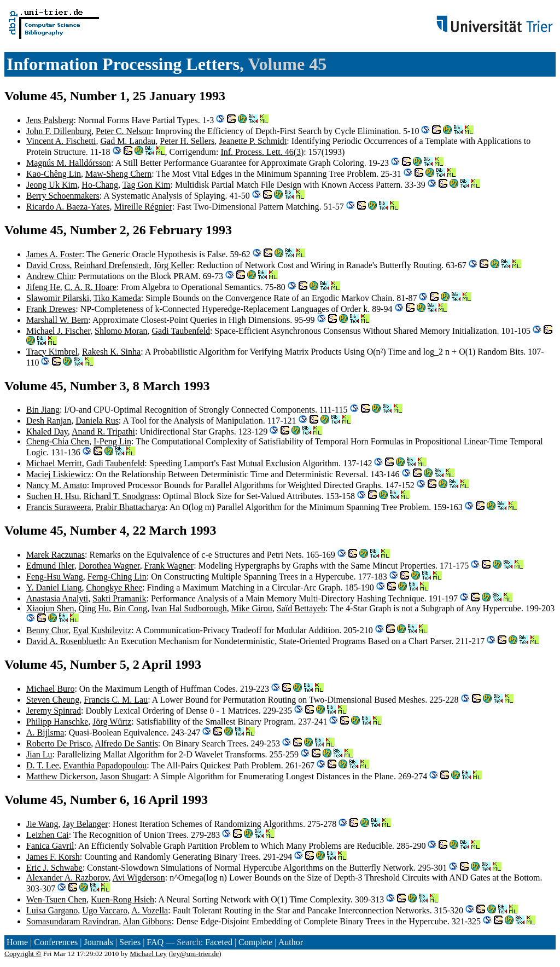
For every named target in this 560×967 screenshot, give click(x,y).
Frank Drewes (51, 309)
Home (17, 942)
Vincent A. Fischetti (61, 141)
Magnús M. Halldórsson (69, 163)
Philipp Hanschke (57, 722)
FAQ (155, 942)
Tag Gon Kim (147, 185)
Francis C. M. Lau (116, 700)
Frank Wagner (169, 566)
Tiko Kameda (117, 298)
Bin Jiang (43, 410)
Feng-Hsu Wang (55, 577)
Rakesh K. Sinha (111, 352)
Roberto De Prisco (59, 743)
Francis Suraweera (59, 507)
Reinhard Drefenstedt (112, 265)
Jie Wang (42, 824)
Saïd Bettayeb (301, 608)
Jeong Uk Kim (52, 185)
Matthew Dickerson (61, 776)
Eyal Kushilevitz (102, 630)
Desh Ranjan (49, 421)
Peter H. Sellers (187, 141)
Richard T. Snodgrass (121, 496)
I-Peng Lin (112, 441)
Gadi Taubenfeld (181, 331)
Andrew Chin (50, 276)
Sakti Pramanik (119, 598)
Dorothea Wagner (109, 566)
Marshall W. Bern (57, 320)
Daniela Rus (97, 421)
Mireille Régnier (143, 207)
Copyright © (23, 954)
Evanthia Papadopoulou (105, 765)
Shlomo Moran (121, 331)
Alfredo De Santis (126, 743)
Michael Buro (50, 689)
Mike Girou (252, 608)
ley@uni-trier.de (195, 954)
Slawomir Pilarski (58, 298)
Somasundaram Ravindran (72, 921)
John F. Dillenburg (59, 131)
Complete (255, 942)
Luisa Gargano (52, 910)
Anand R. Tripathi (103, 432)
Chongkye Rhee (114, 587)
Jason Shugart (124, 776)
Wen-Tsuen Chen (56, 899)
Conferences (56, 942)
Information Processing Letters (123, 64)
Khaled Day (47, 432)
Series (130, 942)
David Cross (48, 265)
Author (291, 942)
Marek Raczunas (56, 555)
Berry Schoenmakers (63, 196)
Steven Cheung (53, 700)
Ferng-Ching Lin (117, 577)
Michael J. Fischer (58, 331)
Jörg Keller (173, 265)
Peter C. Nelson (123, 131)
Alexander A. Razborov (67, 878)
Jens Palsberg (50, 120)
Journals (98, 942)
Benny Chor (47, 630)
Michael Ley (148, 954)
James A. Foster (54, 254)
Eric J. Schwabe (54, 868)
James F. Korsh (53, 857)
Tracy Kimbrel (52, 352)
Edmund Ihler (50, 566)
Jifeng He (43, 287)
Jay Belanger (85, 824)
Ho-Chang (100, 185)
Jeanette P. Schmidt (253, 141)
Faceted (219, 942)
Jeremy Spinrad (54, 711)
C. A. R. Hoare (91, 287)
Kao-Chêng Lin (54, 174)
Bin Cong (130, 608)
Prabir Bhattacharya (131, 507)
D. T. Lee (43, 765)
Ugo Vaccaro (105, 910)
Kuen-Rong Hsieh (122, 899)
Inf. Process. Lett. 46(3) (262, 152)
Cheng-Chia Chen (58, 441)
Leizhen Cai (48, 835)
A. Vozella (150, 910)
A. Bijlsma (45, 733)
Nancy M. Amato (57, 485)
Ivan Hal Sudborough (189, 608)
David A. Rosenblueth (65, 641)
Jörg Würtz (112, 722)
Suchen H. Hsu (52, 496)
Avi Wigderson (139, 878)
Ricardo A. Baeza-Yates (68, 207)
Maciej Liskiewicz (59, 474)
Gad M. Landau (128, 141)
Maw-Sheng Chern (118, 174)
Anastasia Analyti (57, 598)
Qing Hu (94, 608)
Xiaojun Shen (50, 608)
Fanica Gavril (50, 846)
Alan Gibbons (147, 921)
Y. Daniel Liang (54, 587)
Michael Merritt (54, 463)
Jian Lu (39, 754)
